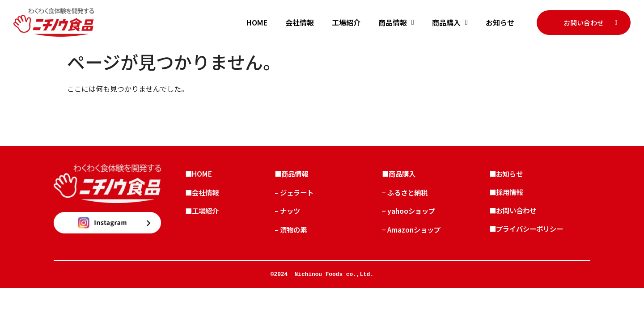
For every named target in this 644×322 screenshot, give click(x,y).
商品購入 (450, 22)
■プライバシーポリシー (531, 236)
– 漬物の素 (294, 236)
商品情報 (396, 22)
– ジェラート (298, 195)
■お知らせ (510, 174)
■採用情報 (510, 195)
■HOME (202, 174)
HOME (257, 22)
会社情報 (300, 22)
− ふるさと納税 (409, 195)
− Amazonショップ (416, 236)
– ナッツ (291, 216)
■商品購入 (402, 174)
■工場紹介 (206, 216)
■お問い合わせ (517, 216)
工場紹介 (346, 22)
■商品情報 (295, 174)
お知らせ (500, 22)
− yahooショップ (413, 216)
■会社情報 (206, 195)
